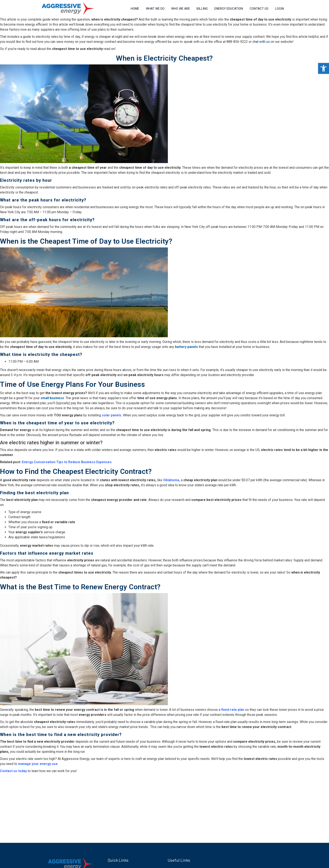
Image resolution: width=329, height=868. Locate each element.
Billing (202, 9)
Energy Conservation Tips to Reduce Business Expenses (67, 462)
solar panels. (112, 415)
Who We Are (181, 9)
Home (135, 9)
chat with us (261, 42)
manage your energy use (38, 764)
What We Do (155, 9)
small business (52, 398)
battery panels (186, 347)
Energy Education (229, 9)
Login (279, 9)
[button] (324, 68)
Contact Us (259, 9)
